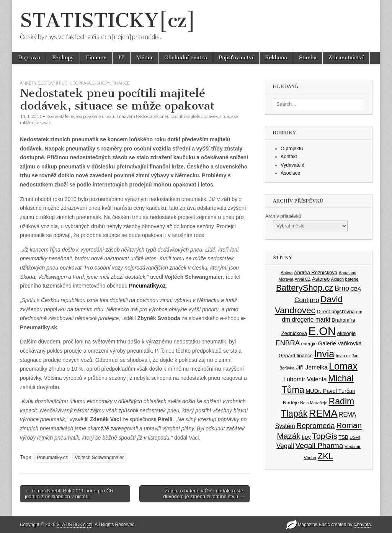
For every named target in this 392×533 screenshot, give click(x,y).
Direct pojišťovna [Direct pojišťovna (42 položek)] (336, 311)
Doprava (29, 58)
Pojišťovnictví (236, 58)
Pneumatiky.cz (147, 286)
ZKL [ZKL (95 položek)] (326, 456)
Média (144, 58)
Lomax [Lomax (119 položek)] (343, 366)
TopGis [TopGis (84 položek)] (325, 436)
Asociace (290, 173)
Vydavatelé (292, 165)
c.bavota (362, 525)
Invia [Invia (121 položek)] (324, 354)
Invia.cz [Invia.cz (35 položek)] (343, 356)
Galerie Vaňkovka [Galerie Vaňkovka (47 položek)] (340, 343)
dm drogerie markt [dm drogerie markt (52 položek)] (306, 320)
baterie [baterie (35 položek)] (352, 279)
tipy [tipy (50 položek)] (306, 437)
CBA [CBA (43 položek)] (356, 289)
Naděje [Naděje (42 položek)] (291, 403)
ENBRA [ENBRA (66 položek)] (288, 343)
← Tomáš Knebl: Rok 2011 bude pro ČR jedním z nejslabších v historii (69, 494)
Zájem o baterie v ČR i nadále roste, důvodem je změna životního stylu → (204, 494)
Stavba (308, 58)
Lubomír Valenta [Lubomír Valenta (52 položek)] (305, 379)
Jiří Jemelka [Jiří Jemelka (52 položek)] (312, 367)
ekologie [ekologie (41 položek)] (346, 333)
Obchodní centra (186, 58)
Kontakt (289, 157)
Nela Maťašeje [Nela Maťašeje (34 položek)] (314, 403)
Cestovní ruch (54, 83)
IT (121, 58)
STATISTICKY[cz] (108, 20)
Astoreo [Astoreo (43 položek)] (321, 279)
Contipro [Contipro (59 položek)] (307, 300)
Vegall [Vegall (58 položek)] (285, 446)
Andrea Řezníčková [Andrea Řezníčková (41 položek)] (316, 272)
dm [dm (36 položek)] (359, 311)
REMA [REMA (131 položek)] (323, 413)
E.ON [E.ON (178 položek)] (322, 331)
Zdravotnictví (346, 58)
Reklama (276, 58)
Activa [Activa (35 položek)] (287, 273)
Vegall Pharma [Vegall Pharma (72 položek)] (319, 446)
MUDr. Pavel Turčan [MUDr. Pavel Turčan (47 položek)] (330, 391)
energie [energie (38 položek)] (309, 344)
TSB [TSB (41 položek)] (343, 437)
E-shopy (63, 58)
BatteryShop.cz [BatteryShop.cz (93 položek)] (305, 288)
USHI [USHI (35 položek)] (355, 437)
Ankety (28, 83)
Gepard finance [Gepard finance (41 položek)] (296, 356)
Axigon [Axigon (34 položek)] (337, 279)
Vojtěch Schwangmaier (99, 458)
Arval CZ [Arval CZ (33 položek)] (303, 279)
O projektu (292, 149)
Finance (96, 58)
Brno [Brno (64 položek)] (342, 288)
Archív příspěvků (283, 216)
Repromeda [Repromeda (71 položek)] (315, 426)
